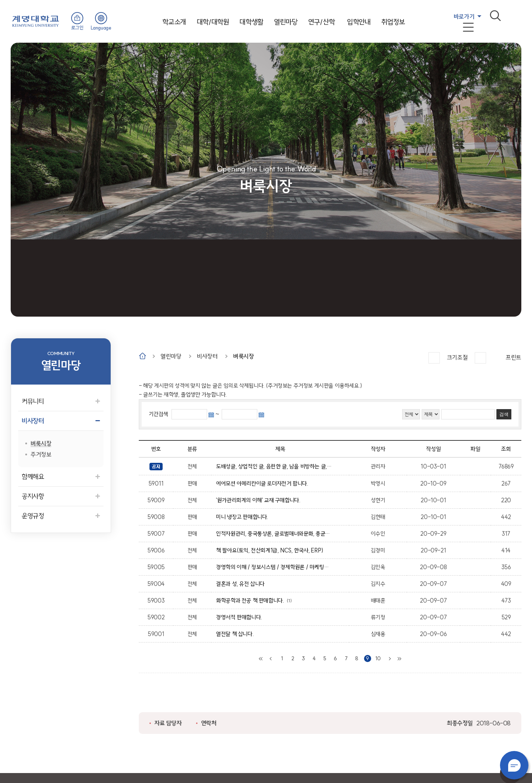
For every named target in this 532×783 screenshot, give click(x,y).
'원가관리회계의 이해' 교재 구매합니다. (259, 500)
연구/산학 (321, 22)
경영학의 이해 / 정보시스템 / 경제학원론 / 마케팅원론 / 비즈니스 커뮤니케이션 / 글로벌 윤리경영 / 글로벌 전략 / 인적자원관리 (274, 567)
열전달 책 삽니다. (236, 634)
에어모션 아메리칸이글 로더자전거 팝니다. (263, 483)
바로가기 (464, 17)
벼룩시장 (243, 356)
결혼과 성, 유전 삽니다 (242, 584)
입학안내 (359, 22)
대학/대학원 (213, 22)
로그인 (77, 28)
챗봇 (514, 765)
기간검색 (158, 414)
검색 (495, 16)
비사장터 (207, 356)
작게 (480, 358)
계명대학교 (36, 20)
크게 (434, 358)
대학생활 (251, 22)
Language (101, 28)
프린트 (513, 357)
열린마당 (286, 22)
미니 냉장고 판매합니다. (243, 517)
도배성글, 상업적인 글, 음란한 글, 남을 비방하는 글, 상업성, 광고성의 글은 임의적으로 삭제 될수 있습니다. (274, 466)
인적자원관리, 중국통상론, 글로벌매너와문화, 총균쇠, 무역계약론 (274, 534)
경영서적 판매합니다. (240, 617)
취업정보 (393, 22)
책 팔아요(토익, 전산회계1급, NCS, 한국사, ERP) (271, 550)
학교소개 (174, 22)
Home (143, 356)
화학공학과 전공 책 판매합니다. (251, 601)
